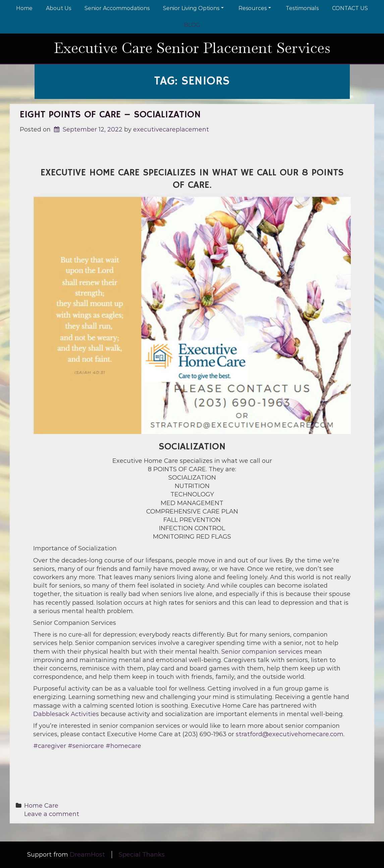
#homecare (123, 746)
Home (24, 8)
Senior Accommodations (117, 8)
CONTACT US (350, 8)
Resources (255, 8)
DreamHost (87, 855)
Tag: (192, 81)
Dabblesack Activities (66, 714)
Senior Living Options (193, 8)
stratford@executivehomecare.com (290, 734)
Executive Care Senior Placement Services (192, 48)
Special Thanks (142, 855)
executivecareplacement (171, 129)
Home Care (41, 806)
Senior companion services (262, 652)
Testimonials (302, 8)
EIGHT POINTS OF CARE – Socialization (110, 115)
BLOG (192, 25)
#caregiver (50, 746)
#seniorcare (86, 746)
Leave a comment (52, 814)
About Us (59, 8)
